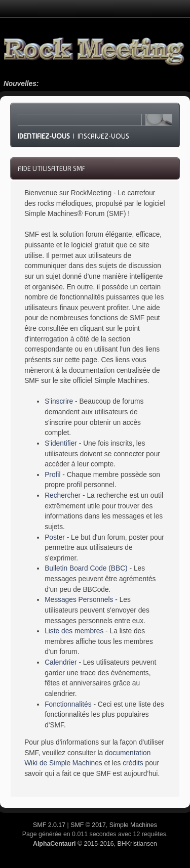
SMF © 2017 (88, 825)
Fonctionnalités (68, 704)
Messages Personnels (79, 600)
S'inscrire (59, 401)
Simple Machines (133, 825)
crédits (133, 763)
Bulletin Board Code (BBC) (86, 568)
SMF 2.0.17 (49, 825)
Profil (52, 475)
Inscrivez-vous (103, 136)
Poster (55, 537)
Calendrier (61, 662)
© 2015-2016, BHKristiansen (95, 844)
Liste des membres (74, 631)
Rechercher (63, 495)
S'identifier (61, 443)
